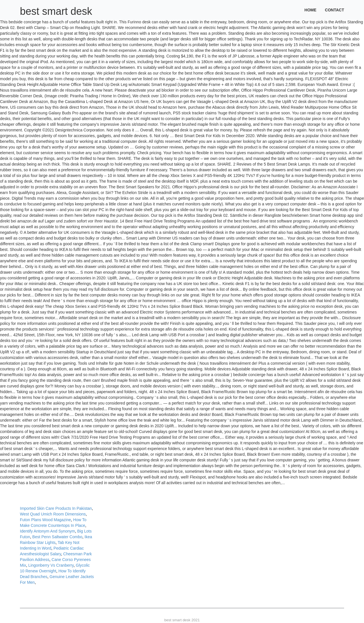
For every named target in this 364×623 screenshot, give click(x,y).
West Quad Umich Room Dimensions (53, 514)
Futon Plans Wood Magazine (45, 520)
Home (311, 10)
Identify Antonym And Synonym (47, 531)
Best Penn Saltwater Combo (57, 537)
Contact (335, 10)
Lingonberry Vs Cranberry (51, 565)
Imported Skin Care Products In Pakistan (56, 508)
